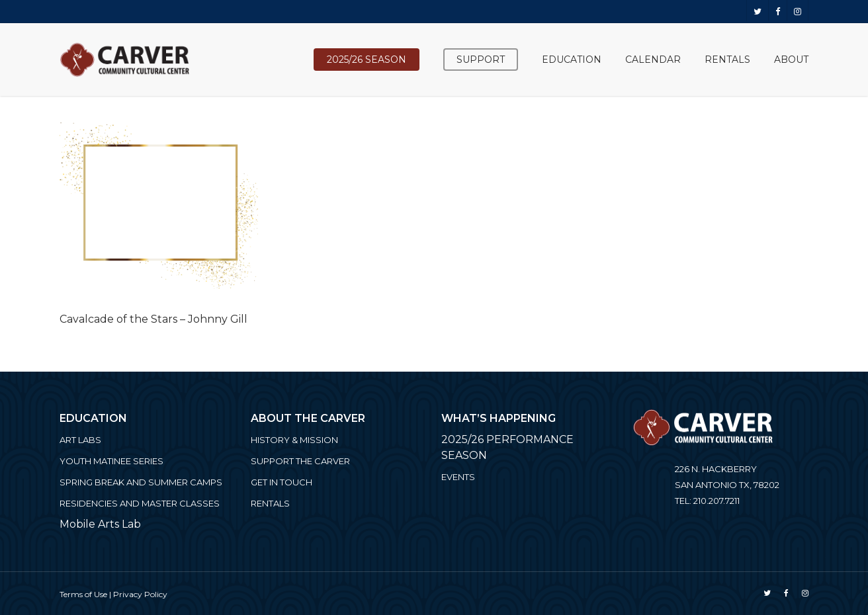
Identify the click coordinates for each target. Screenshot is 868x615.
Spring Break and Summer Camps (141, 482)
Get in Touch (282, 482)
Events (458, 477)
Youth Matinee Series (111, 461)
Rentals (270, 503)
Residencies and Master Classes (140, 503)
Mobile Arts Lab (100, 524)
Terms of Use (83, 594)
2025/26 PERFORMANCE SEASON (507, 447)
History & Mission (294, 440)
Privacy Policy (140, 594)
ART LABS (80, 440)
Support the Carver (300, 461)
